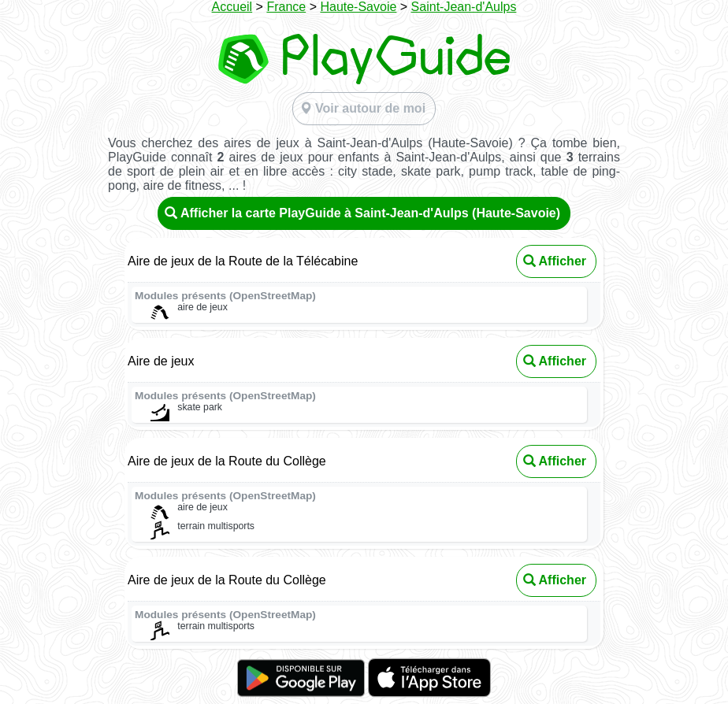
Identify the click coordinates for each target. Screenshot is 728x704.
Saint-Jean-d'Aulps (464, 7)
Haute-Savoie (358, 7)
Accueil (232, 7)
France (286, 7)
